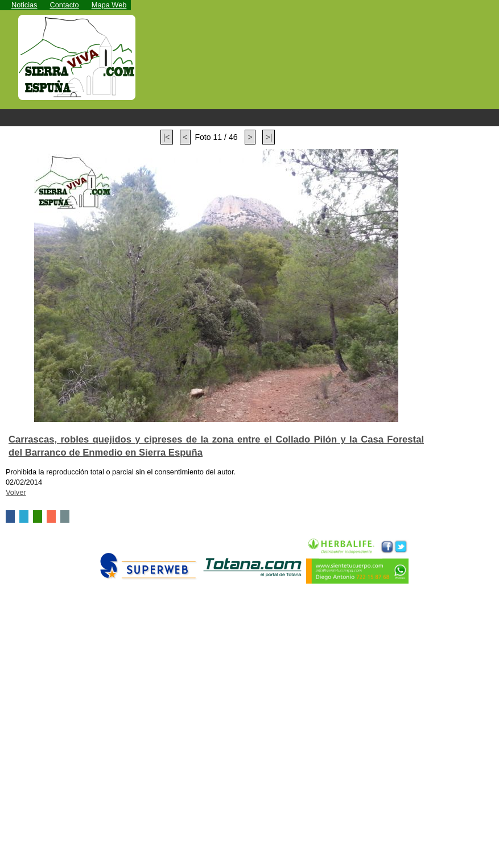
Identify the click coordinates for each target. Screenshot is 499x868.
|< (167, 137)
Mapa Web (109, 5)
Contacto (65, 5)
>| (269, 137)
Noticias (24, 5)
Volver (16, 492)
